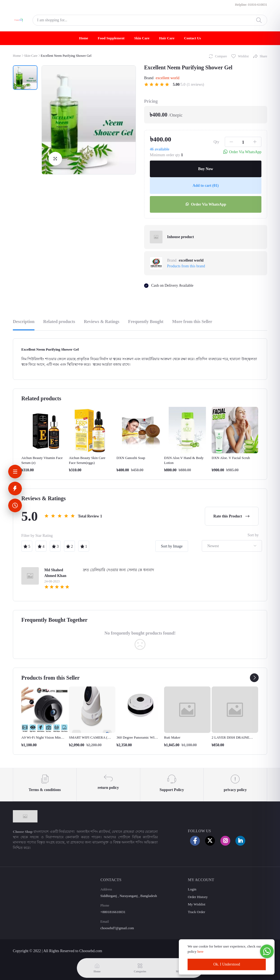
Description (24, 322)
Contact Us (192, 38)
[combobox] (232, 546)
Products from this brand (186, 266)
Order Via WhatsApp (206, 204)
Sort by (253, 535)
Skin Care (142, 38)
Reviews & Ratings (102, 322)
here (201, 951)
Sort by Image (172, 546)
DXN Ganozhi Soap (131, 458)
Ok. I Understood (227, 964)
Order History (198, 897)
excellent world (167, 78)
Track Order (196, 912)
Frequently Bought (146, 322)
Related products (59, 322)
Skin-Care (31, 56)
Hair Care (167, 38)
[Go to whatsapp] (267, 951)
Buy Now (206, 169)
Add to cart (205, 186)
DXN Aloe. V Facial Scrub (231, 458)
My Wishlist (197, 904)
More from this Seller (192, 322)
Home (84, 38)
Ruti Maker (172, 737)
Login (192, 889)
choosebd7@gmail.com (117, 928)
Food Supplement (111, 38)
